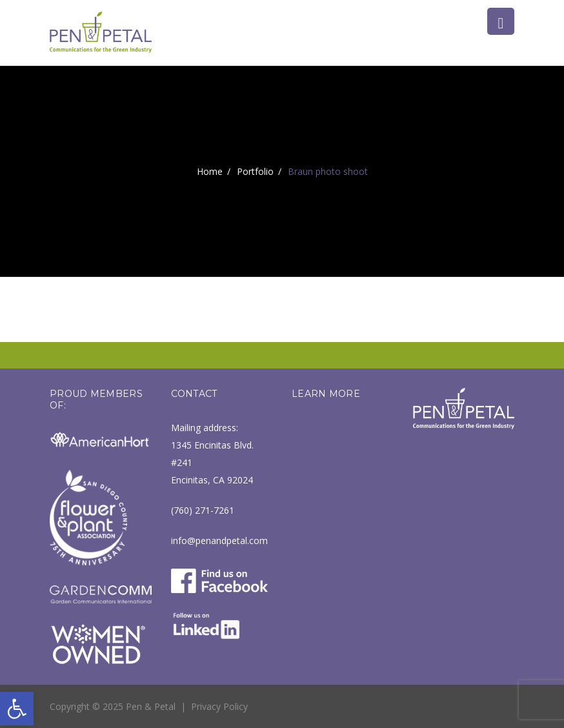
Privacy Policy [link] (219, 706)
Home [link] (210, 171)
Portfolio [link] (255, 171)
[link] (17, 709)
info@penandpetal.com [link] (219, 541)
